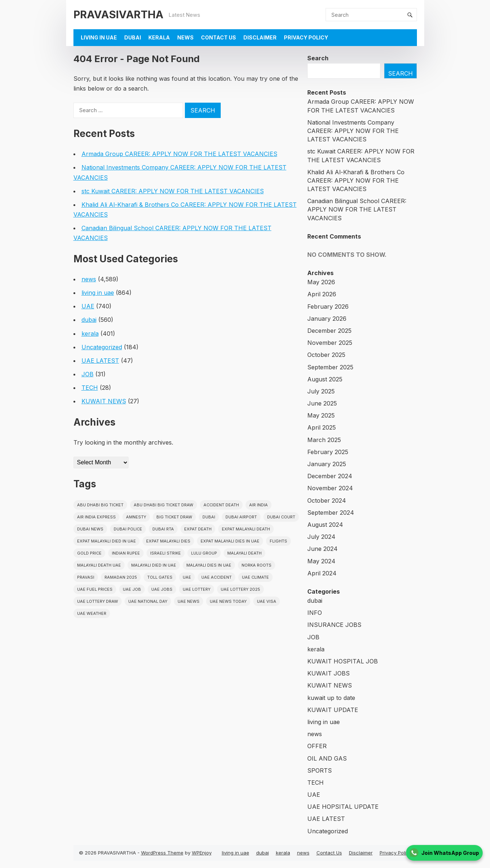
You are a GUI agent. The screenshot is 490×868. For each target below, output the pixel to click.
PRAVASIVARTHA (118, 14)
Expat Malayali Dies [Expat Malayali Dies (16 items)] (168, 541)
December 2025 (329, 331)
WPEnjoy (202, 853)
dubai (133, 37)
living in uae (99, 37)
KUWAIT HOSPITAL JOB (343, 661)
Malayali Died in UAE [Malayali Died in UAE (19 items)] (154, 565)
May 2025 (321, 415)
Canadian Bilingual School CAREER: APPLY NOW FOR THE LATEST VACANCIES (357, 209)
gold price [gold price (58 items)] (89, 553)
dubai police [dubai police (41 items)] (128, 529)
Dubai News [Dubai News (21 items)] (90, 529)
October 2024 (327, 500)
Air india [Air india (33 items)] (259, 505)
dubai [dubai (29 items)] (209, 517)
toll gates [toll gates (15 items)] (160, 577)
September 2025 (330, 367)
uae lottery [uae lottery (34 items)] (197, 589)
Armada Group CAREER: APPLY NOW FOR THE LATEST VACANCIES (179, 154)
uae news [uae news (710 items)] (189, 601)
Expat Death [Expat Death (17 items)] (198, 529)
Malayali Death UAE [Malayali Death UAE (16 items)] (99, 565)
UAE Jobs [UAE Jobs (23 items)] (162, 589)
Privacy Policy (306, 37)
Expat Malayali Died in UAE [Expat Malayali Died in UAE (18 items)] (107, 541)
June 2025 (322, 403)
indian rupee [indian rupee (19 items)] (126, 553)
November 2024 (330, 488)
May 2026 (321, 282)
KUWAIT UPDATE (333, 710)
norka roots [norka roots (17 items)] (257, 565)
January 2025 (327, 464)
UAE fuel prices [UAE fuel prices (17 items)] (95, 589)
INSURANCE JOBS (334, 625)
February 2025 (328, 452)
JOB (88, 374)
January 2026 (327, 319)
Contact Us (219, 37)
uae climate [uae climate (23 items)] (255, 577)
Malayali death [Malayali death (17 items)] (244, 553)
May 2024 (321, 561)
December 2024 (330, 476)
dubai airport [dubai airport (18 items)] (241, 517)
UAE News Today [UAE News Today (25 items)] (228, 601)
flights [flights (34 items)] (278, 541)
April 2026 (322, 294)
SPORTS (320, 770)
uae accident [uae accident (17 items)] (216, 577)
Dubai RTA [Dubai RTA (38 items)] (163, 529)
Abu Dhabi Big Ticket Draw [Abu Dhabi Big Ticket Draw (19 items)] (164, 505)
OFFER (317, 746)
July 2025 (321, 391)
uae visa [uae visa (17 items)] (267, 601)
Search (318, 58)
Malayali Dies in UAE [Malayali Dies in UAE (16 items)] (209, 565)
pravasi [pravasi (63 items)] (86, 577)
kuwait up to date (331, 698)
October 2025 (326, 355)
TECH (90, 388)
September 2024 (331, 513)
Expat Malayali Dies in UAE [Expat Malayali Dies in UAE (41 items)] (230, 541)
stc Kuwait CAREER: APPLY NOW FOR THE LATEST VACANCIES (173, 191)
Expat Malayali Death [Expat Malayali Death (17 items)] (246, 529)
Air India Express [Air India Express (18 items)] (96, 517)
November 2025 (330, 343)
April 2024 (322, 573)
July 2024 (321, 537)
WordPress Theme (162, 853)
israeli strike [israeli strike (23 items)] (166, 553)
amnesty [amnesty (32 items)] (136, 517)
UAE (88, 306)
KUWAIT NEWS (104, 401)
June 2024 (322, 549)
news (185, 37)
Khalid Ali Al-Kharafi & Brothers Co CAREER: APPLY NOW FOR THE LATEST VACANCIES (356, 180)
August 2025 (325, 379)
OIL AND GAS (327, 758)
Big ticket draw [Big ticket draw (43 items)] (174, 517)
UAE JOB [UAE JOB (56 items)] (132, 589)
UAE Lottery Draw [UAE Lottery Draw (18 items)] (98, 601)
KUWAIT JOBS (328, 673)
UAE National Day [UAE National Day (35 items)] (148, 601)
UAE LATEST (100, 361)
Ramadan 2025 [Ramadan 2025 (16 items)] (121, 577)
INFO (315, 613)
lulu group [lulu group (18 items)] (204, 553)
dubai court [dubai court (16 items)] (281, 517)
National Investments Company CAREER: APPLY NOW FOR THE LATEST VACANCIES (353, 131)
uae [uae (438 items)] (187, 577)
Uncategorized (102, 347)
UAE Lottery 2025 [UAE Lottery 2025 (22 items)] (240, 589)
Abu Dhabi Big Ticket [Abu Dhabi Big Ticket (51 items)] (100, 505)
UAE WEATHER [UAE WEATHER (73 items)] (92, 613)
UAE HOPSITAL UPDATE (343, 807)
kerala (159, 37)
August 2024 (325, 525)
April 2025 (322, 427)
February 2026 (328, 307)
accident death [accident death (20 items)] (221, 505)
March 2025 (324, 440)
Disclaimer (260, 37)
